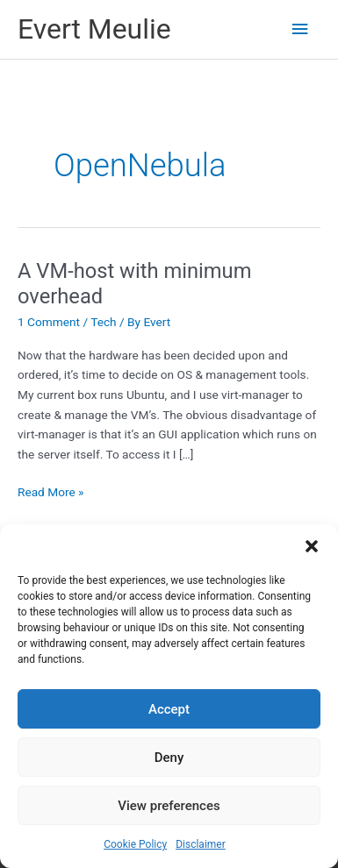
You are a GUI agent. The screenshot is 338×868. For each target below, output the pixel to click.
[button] (312, 546)
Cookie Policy (135, 844)
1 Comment (49, 322)
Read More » (51, 492)
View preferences (169, 806)
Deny (169, 758)
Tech (103, 322)
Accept (169, 709)
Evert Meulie (94, 29)
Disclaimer (201, 844)
